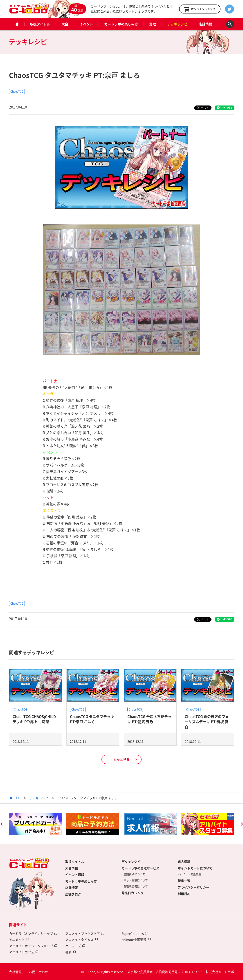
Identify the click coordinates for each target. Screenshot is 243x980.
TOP (17, 798)
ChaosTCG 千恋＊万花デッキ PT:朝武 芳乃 (149, 719)
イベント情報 (75, 875)
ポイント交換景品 (191, 874)
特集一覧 (184, 881)
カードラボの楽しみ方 (121, 24)
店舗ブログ (73, 894)
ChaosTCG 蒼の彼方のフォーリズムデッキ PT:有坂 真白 (207, 722)
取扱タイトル (40, 24)
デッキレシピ (177, 24)
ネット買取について (136, 880)
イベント (86, 24)
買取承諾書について (136, 886)
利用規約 (184, 894)
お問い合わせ (38, 972)
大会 (65, 24)
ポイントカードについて (195, 868)
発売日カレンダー (134, 893)
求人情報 (184, 861)
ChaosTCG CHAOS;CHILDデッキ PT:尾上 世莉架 (34, 719)
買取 (153, 24)
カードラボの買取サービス (140, 868)
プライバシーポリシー (193, 887)
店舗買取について (134, 874)
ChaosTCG (17, 92)
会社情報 (15, 972)
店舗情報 (205, 24)
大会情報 (72, 868)
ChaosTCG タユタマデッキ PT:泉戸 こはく (92, 719)
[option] (35, 824)
